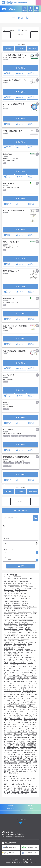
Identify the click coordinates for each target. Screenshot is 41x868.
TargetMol (19, 652)
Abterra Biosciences (14, 582)
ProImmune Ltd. (25, 638)
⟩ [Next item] (34, 35)
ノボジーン (11, 708)
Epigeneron (12, 614)
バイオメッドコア (24, 711)
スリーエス (22, 698)
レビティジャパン (16, 738)
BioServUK (11, 593)
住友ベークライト (13, 749)
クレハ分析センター (23, 680)
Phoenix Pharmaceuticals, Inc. (16, 637)
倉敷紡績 (29, 751)
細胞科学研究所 (20, 747)
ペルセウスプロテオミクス (15, 728)
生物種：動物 (25, 781)
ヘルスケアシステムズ (24, 725)
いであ (9, 661)
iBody (10, 659)
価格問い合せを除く (10, 536)
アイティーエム (18, 661)
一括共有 (21, 48)
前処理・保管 (25, 794)
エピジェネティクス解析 (20, 788)
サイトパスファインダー (15, 685)
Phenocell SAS (17, 636)
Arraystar (12, 590)
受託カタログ (13, 9)
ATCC (10, 580)
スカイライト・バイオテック (16, 697)
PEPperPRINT (13, 634)
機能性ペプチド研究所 (20, 741)
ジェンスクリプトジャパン (22, 691)
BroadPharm (18, 595)
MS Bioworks (18, 628)
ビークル (25, 715)
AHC (5, 579)
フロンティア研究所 (16, 721)
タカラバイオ (17, 702)
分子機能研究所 (17, 769)
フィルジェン (17, 719)
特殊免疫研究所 (29, 758)
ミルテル (22, 730)
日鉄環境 (13, 762)
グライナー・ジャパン (24, 682)
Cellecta (14, 599)
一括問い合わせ (9, 48)
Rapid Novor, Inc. (14, 641)
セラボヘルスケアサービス (15, 700)
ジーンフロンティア (13, 689)
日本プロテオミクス (25, 764)
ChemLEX (14, 600)
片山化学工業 (28, 769)
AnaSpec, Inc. (12, 584)
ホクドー (28, 728)
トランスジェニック (13, 706)
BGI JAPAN (27, 590)
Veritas (27, 654)
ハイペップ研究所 (21, 708)
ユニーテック (18, 736)
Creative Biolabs (16, 605)
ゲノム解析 (7, 788)
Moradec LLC (13, 629)
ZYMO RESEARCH (11, 657)
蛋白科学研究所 (18, 753)
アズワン (29, 663)
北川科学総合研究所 (26, 771)
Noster (21, 631)
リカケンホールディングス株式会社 (13, 835)
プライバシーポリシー (14, 861)
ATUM (16, 580)
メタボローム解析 (17, 792)
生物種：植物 (14, 783)
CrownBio (16, 607)
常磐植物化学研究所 (13, 751)
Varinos (20, 654)
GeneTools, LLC (15, 621)
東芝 (19, 756)
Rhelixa (13, 644)
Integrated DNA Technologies (18, 624)
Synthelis (20, 651)
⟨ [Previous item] (7, 35)
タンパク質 (28, 783)
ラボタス (31, 811)
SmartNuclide (17, 647)
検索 (35, 518)
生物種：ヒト (15, 781)
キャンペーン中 (9, 523)
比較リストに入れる (32, 48)
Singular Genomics (20, 646)
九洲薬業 (23, 745)
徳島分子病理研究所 (16, 758)
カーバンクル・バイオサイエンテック (19, 676)
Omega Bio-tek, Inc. (14, 632)
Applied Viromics (14, 587)
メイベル (13, 732)
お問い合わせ (21, 68)
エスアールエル (19, 670)
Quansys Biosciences (20, 639)
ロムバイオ (27, 738)
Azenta (19, 590)
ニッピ (23, 706)
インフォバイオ (12, 669)
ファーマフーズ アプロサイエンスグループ (21, 717)
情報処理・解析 (23, 796)
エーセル (10, 670)
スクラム (29, 697)
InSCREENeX (13, 623)
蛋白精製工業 (29, 753)
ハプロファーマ (12, 710)
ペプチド (6, 781)
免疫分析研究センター (23, 773)
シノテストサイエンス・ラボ (17, 687)
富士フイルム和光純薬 (14, 767)
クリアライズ (11, 680)
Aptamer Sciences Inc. (15, 589)
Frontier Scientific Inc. (21, 616)
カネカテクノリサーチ (15, 678)
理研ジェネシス (13, 775)
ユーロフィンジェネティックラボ (17, 734)
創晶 (23, 751)
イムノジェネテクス (13, 667)
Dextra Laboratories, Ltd (15, 611)
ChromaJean (15, 604)
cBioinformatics (18, 657)
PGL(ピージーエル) (25, 634)
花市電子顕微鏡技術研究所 (22, 739)
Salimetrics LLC (22, 644)
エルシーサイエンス (27, 672)
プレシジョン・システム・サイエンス (20, 723)
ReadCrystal (12, 643)
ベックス (15, 726)
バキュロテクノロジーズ (18, 713)
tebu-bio (17, 659)
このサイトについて (27, 861)
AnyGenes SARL (18, 585)
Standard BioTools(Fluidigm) (14, 650)
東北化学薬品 (26, 756)
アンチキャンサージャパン (18, 665)
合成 (9, 794)
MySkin (21, 629)
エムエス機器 (15, 672)
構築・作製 (15, 794)
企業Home (10, 807)
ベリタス (23, 726)
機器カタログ (31, 807)
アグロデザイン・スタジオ (16, 663)
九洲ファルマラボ (13, 745)
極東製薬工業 (11, 743)
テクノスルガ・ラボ (13, 704)
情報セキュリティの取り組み (20, 863)
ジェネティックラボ (27, 689)
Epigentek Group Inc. (24, 614)
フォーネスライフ (28, 719)
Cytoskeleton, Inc (19, 609)
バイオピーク (13, 711)
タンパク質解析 (18, 790)
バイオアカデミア (24, 710)
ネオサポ (10, 814)
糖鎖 (21, 783)
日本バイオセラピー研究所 (25, 762)
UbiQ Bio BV (12, 654)
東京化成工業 (11, 756)
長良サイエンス (17, 754)
